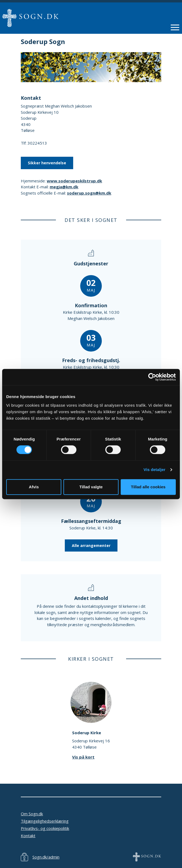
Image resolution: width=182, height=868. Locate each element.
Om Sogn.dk (32, 814)
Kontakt (28, 836)
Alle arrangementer (91, 545)
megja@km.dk (64, 187)
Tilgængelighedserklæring (45, 821)
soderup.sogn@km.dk (89, 193)
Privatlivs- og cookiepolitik (45, 828)
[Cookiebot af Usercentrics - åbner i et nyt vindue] (152, 377)
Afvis (34, 487)
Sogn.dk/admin (46, 857)
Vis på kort (83, 757)
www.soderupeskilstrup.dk (74, 181)
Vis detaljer (155, 470)
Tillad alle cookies (148, 487)
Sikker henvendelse (47, 163)
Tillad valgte (91, 487)
